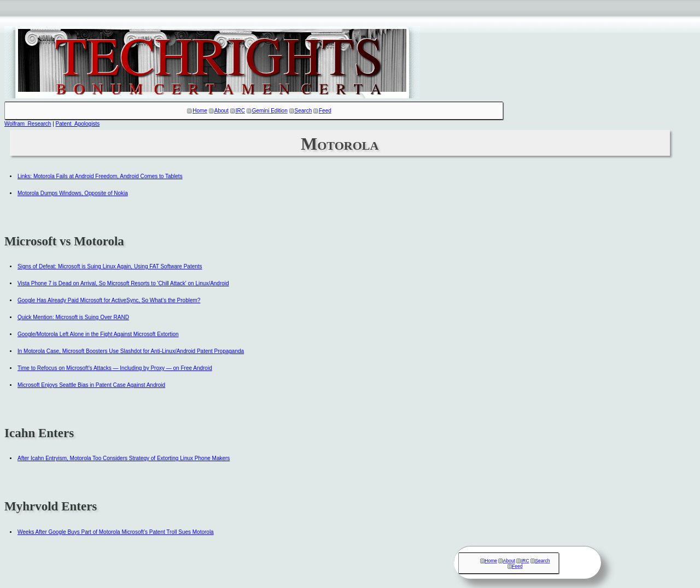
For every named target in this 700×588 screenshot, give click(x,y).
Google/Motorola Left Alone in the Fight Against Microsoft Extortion (98, 334)
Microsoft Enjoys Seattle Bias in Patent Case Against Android (91, 385)
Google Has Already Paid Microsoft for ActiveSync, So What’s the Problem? (109, 300)
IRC (240, 111)
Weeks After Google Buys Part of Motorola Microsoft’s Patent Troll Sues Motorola (116, 532)
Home (200, 111)
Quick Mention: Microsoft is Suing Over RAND (73, 317)
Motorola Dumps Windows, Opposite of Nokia (73, 193)
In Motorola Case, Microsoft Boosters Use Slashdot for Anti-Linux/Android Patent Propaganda (131, 351)
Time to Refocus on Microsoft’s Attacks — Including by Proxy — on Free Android (115, 368)
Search (304, 111)
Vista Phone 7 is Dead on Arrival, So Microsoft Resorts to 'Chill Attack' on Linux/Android (123, 283)
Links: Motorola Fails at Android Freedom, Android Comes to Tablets (100, 176)
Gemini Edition (270, 111)
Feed (325, 111)
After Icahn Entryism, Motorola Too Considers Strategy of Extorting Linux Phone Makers (124, 458)
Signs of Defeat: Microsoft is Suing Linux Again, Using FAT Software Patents (110, 266)
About (221, 111)
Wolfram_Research (28, 124)
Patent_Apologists (78, 124)
